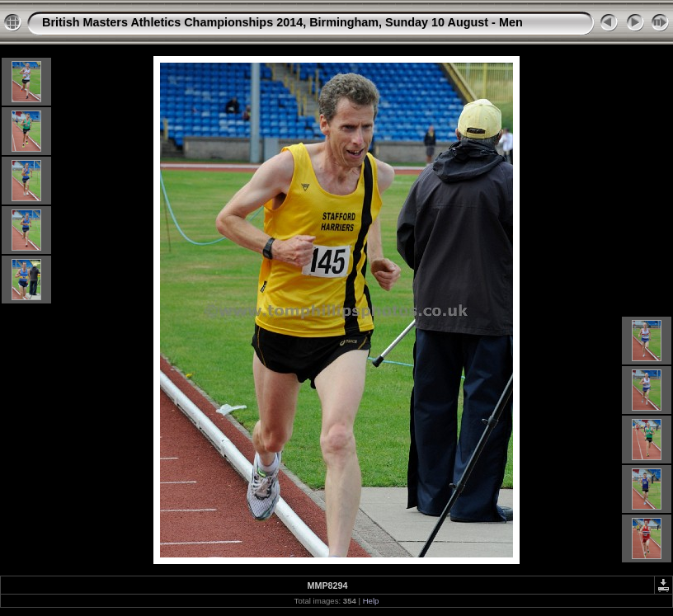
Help (371, 601)
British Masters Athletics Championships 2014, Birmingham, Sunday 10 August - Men (282, 22)
